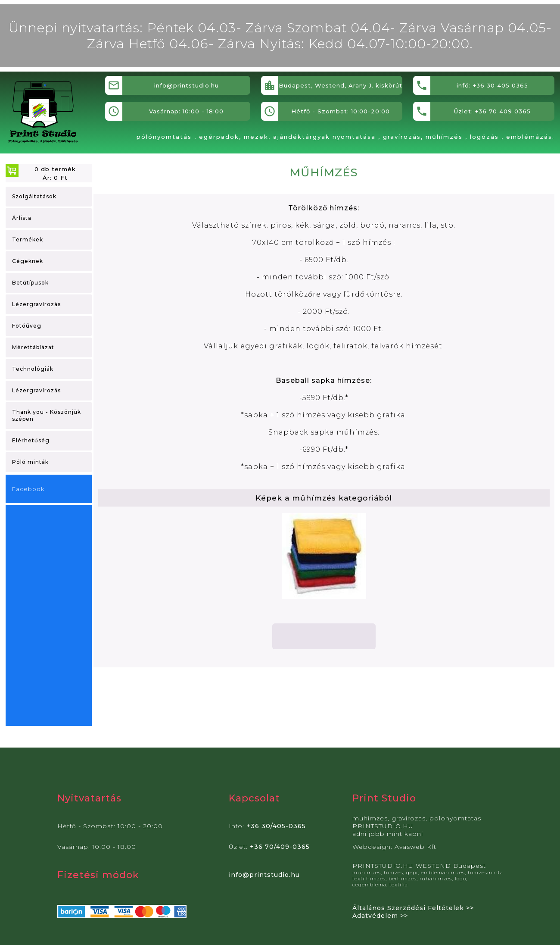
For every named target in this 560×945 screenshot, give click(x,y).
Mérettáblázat (33, 347)
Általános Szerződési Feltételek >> (413, 908)
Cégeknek (28, 261)
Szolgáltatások (34, 196)
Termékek (28, 239)
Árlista (22, 218)
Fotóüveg (27, 326)
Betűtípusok (30, 283)
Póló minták (30, 462)
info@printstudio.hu (264, 875)
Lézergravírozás (36, 304)
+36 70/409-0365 (280, 847)
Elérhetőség (31, 440)
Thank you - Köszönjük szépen (47, 415)
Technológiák (33, 369)
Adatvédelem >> (380, 916)
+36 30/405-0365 (276, 826)
